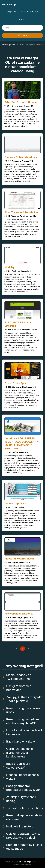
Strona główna (9, 45)
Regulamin (12, 12)
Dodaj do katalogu (29, 12)
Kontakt (23, 19)
